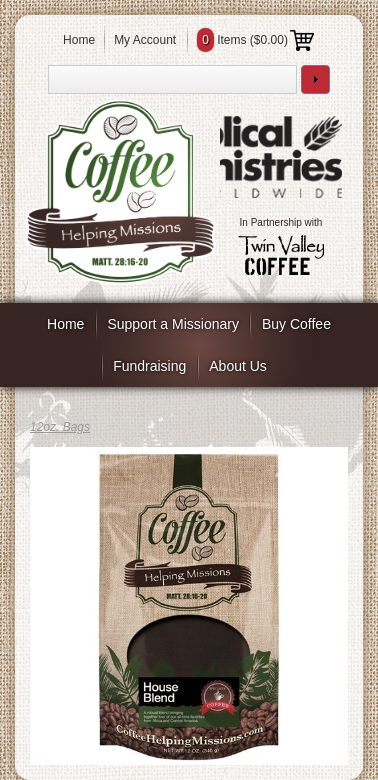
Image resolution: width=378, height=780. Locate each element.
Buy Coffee (296, 324)
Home (79, 40)
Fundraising (149, 366)
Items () (255, 40)
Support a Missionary (173, 324)
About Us (238, 366)
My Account (145, 40)
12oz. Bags (60, 427)
